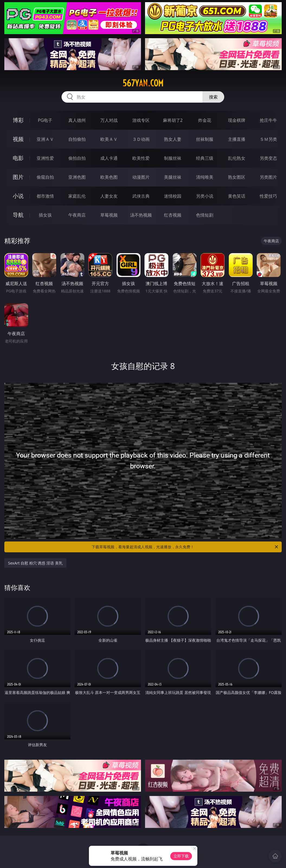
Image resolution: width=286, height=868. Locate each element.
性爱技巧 (268, 196)
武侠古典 (141, 196)
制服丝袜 (173, 158)
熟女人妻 (173, 139)
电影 (18, 158)
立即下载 (181, 856)
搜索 (213, 97)
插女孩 (45, 215)
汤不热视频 (141, 215)
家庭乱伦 (77, 196)
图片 (18, 177)
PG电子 (45, 120)
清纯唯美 (205, 177)
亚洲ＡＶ (45, 139)
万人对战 (109, 120)
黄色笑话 (237, 196)
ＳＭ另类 (268, 139)
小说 (18, 196)
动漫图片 (141, 177)
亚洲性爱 (45, 158)
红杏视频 (173, 215)
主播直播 (237, 139)
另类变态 (268, 158)
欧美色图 (109, 177)
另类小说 (205, 196)
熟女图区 (237, 177)
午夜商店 (77, 215)
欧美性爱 (141, 158)
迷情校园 (173, 196)
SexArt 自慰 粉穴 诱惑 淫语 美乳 (35, 563)
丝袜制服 (205, 139)
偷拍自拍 (77, 158)
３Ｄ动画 (141, 139)
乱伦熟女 (237, 158)
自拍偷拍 (77, 139)
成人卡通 (109, 158)
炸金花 (205, 120)
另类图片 (268, 177)
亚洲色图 (77, 177)
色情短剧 (205, 215)
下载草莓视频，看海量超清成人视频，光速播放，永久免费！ (185, 547)
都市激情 (45, 196)
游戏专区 (141, 120)
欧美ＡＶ (109, 139)
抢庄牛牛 (268, 120)
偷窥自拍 (45, 177)
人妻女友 (109, 196)
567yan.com (143, 83)
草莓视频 (109, 215)
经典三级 (205, 158)
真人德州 (77, 120)
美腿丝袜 (173, 177)
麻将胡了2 (173, 120)
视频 (18, 139)
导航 (18, 215)
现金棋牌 (237, 120)
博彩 (18, 120)
